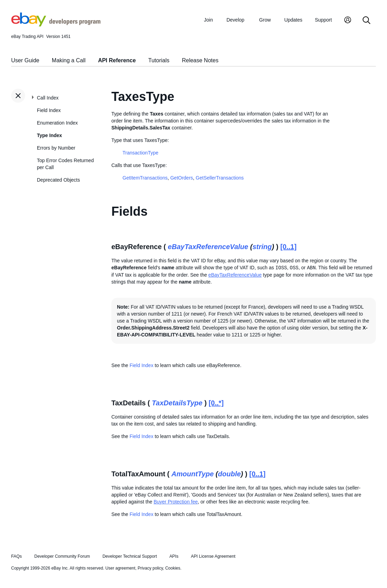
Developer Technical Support (129, 556)
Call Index (48, 98)
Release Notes (200, 60)
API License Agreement (213, 556)
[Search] (366, 21)
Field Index (49, 110)
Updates (293, 20)
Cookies (173, 568)
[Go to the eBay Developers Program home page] (56, 25)
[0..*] (216, 403)
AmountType (193, 474)
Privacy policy (150, 568)
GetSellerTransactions (220, 178)
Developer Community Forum (62, 556)
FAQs (17, 556)
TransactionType (140, 153)
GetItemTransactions (145, 178)
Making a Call (69, 60)
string (262, 247)
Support (323, 20)
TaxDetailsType (177, 403)
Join (208, 20)
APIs (174, 556)
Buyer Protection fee (176, 502)
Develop (235, 20)
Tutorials (159, 60)
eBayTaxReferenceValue (208, 247)
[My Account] (348, 21)
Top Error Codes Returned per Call (65, 164)
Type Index (49, 135)
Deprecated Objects (58, 180)
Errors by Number (56, 148)
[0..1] (288, 247)
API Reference (117, 60)
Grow (265, 20)
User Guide (25, 60)
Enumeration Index (57, 123)
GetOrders (181, 178)
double (229, 474)
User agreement (120, 568)
